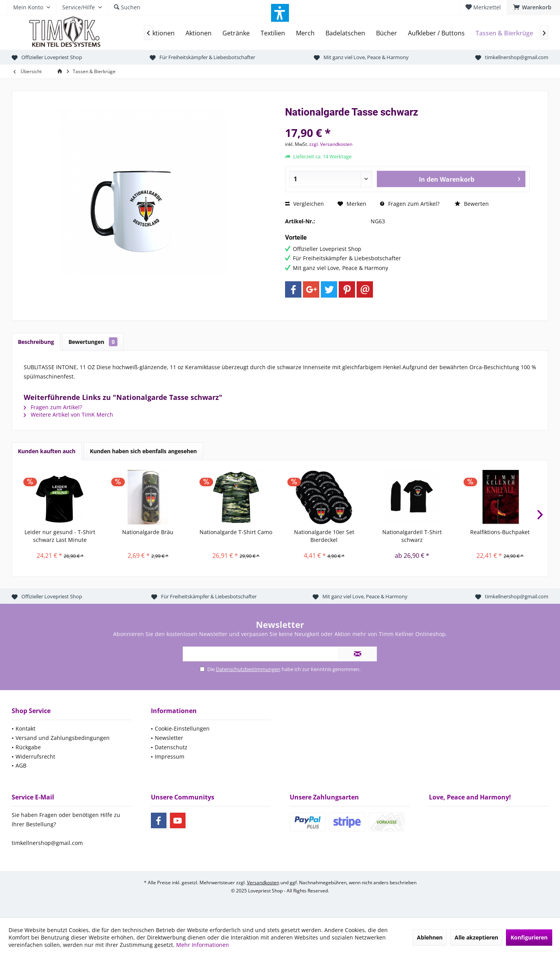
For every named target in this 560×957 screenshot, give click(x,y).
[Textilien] (273, 33)
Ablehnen (430, 937)
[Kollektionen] (156, 33)
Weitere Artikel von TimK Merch (68, 415)
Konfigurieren (529, 937)
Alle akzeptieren (476, 937)
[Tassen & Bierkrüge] (504, 33)
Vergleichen (304, 204)
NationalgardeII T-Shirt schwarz (412, 536)
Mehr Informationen (203, 945)
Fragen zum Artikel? (410, 204)
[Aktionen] (199, 33)
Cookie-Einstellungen (182, 728)
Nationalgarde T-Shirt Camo (236, 532)
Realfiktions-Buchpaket (500, 532)
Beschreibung (36, 342)
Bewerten (472, 204)
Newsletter (169, 738)
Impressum (170, 756)
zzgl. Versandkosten (331, 144)
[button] (280, 13)
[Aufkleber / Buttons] (436, 33)
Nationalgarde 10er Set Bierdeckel (324, 536)
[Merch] (305, 33)
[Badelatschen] (345, 33)
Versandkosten (263, 883)
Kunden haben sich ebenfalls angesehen (143, 451)
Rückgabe (28, 747)
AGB (21, 765)
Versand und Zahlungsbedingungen (63, 738)
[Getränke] (236, 33)
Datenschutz (171, 747)
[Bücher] (387, 33)
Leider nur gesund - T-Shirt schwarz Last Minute (60, 536)
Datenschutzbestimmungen (248, 669)
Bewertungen (93, 342)
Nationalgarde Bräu (148, 532)
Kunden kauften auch (47, 451)
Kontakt (25, 728)
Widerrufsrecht (35, 756)
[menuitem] (533, 7)
